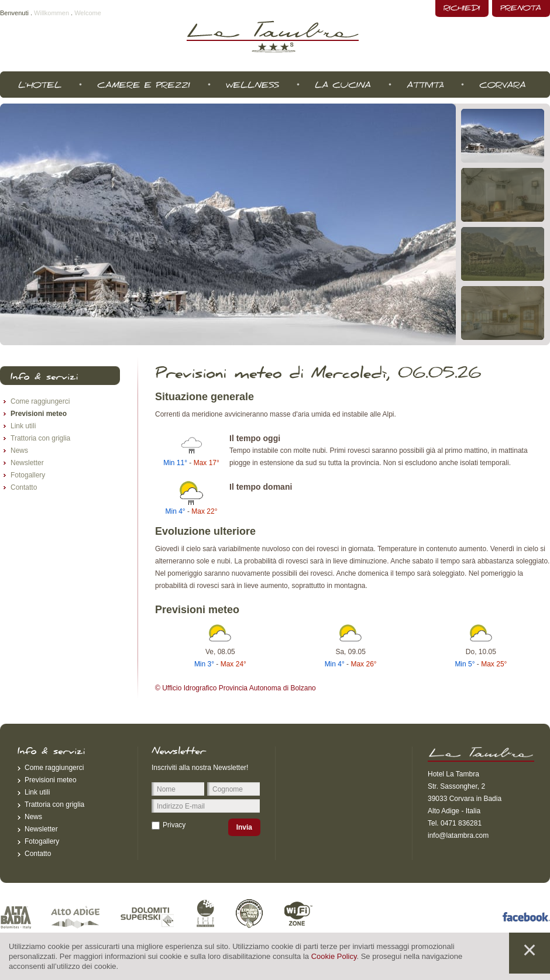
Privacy (174, 825)
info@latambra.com (458, 835)
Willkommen (51, 13)
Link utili (23, 426)
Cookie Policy (334, 956)
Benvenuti (14, 13)
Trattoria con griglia (40, 438)
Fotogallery (28, 475)
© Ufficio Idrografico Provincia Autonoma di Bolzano (236, 688)
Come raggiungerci (40, 401)
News (19, 451)
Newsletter (27, 463)
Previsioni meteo (39, 414)
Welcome (88, 13)
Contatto (24, 487)
